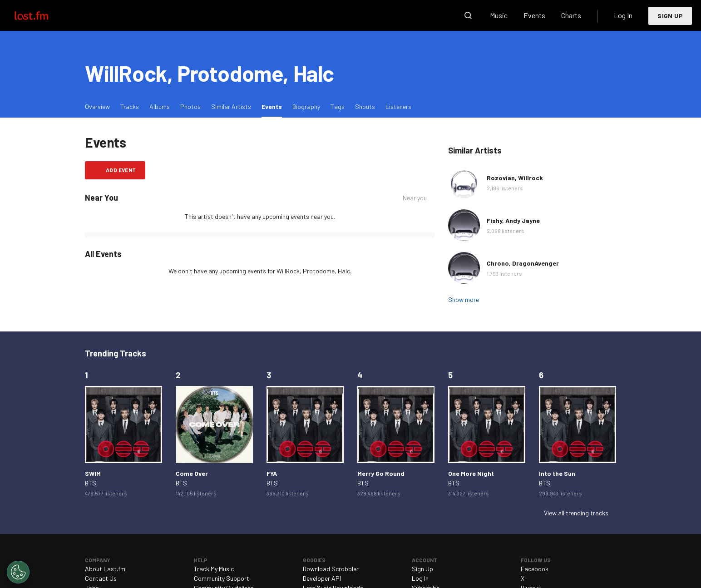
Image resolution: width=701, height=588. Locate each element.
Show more (464, 299)
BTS (91, 483)
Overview (97, 106)
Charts (571, 15)
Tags (338, 106)
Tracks (130, 106)
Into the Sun (557, 473)
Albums (160, 106)
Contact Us (101, 578)
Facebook (535, 569)
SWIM (93, 473)
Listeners (398, 106)
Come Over (192, 473)
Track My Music (214, 569)
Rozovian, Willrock (515, 178)
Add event (121, 170)
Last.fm (42, 15)
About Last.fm (105, 569)
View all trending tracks (576, 513)
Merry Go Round (381, 473)
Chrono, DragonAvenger (523, 263)
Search (468, 15)
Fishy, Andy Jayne (513, 220)
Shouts (365, 106)
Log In (623, 15)
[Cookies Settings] (18, 572)
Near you (415, 198)
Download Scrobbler (331, 569)
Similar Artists (231, 106)
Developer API (322, 578)
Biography (306, 106)
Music (499, 15)
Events (534, 15)
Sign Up (670, 16)
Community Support (222, 578)
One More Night (471, 473)
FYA (272, 473)
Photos (190, 106)
